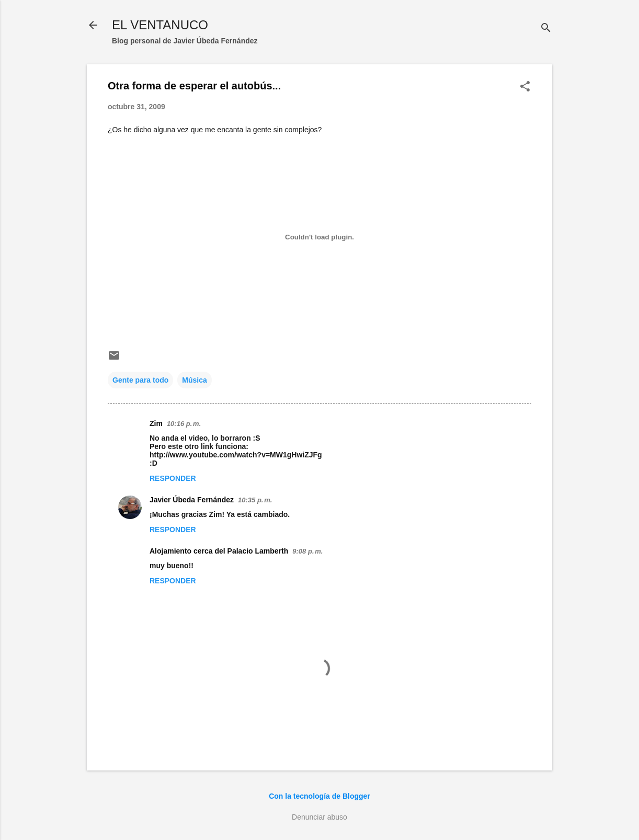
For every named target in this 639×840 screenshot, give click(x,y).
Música (194, 380)
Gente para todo (140, 380)
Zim (156, 423)
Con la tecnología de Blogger (319, 796)
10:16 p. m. (184, 424)
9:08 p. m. (307, 551)
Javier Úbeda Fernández (192, 500)
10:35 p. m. (255, 500)
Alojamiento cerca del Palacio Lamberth (219, 551)
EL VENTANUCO (160, 25)
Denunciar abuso (319, 817)
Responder (173, 478)
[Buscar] (546, 28)
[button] (525, 87)
